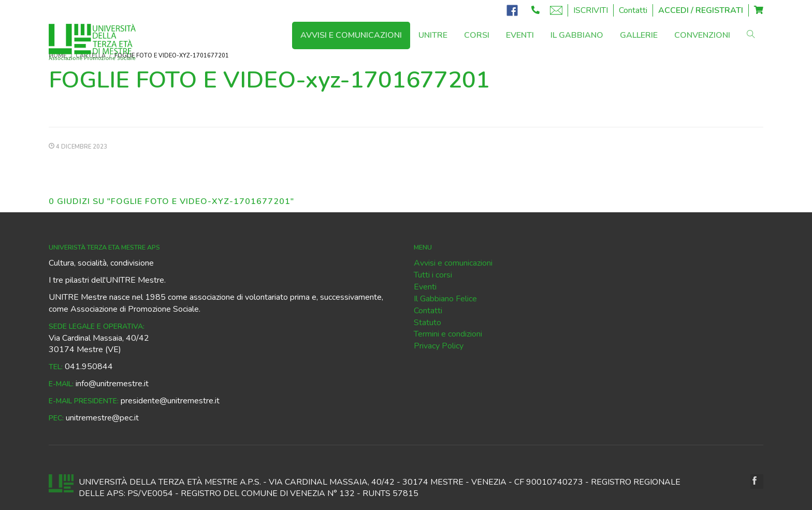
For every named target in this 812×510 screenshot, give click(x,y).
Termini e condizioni (448, 334)
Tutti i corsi (433, 275)
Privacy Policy (439, 346)
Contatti (633, 10)
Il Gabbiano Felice (445, 299)
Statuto (427, 323)
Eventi (425, 287)
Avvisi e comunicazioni (453, 263)
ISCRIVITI (591, 10)
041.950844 (89, 367)
